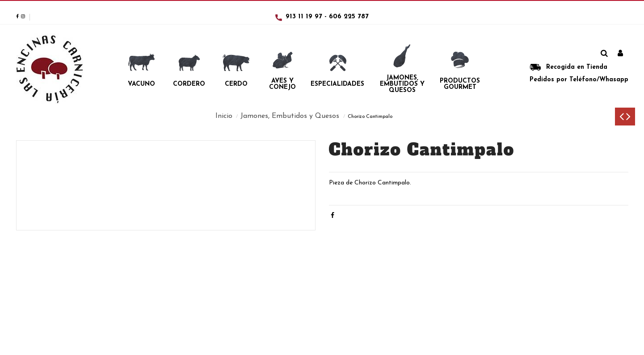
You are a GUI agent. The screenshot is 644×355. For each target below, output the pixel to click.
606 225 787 (349, 17)
